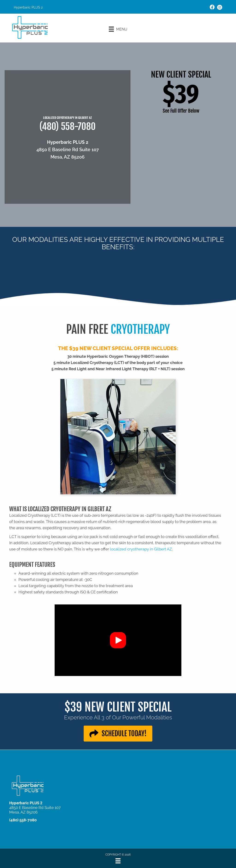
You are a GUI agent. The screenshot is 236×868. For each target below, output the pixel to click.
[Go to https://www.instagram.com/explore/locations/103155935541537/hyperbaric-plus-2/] (220, 8)
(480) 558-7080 (68, 126)
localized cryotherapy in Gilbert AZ (141, 549)
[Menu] (118, 29)
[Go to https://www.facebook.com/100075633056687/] (212, 8)
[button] (118, 640)
